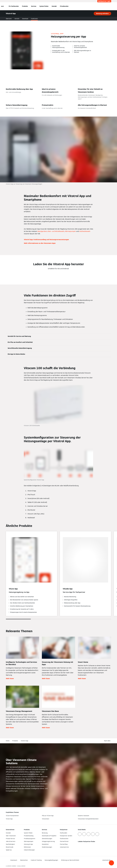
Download (25, 19)
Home (8, 741)
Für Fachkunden (14, 6)
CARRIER (23, 866)
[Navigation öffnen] (2, 6)
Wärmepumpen (70, 231)
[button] (111, 863)
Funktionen (34, 19)
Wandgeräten (42, 231)
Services (34, 6)
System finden (44, 6)
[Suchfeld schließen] (110, 6)
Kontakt (54, 6)
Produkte (25, 6)
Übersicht (9, 19)
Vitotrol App (24, 741)
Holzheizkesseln (85, 231)
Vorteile (17, 19)
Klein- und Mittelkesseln (56, 231)
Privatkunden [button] (64, 6)
